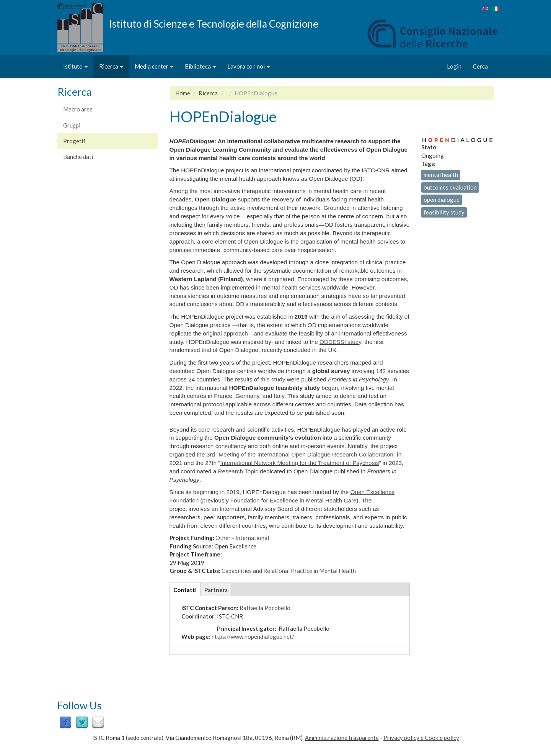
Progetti (74, 141)
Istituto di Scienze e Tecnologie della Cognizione (214, 23)
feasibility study (444, 212)
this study (273, 379)
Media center (154, 66)
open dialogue (442, 200)
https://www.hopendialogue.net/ (253, 637)
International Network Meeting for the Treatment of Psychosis (299, 463)
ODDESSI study (340, 342)
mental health (441, 175)
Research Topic (238, 471)
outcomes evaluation (450, 187)
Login (454, 66)
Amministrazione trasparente (342, 738)
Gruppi (72, 125)
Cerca (480, 66)
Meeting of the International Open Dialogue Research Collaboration (306, 454)
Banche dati (78, 157)
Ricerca (111, 66)
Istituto (75, 66)
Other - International (242, 538)
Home (183, 93)
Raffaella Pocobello (265, 608)
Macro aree (78, 109)
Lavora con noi (249, 66)
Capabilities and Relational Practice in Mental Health (289, 571)
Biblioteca (200, 66)
